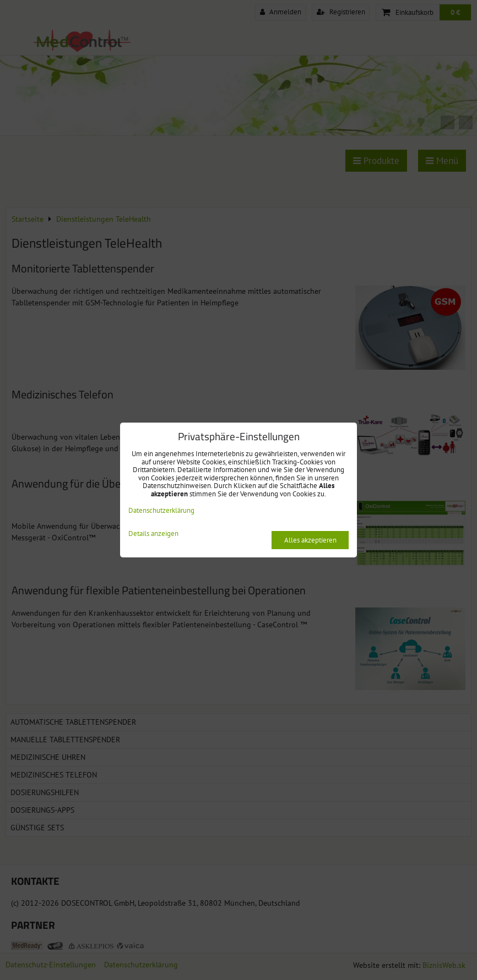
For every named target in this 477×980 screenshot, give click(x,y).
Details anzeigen (153, 534)
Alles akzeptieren (310, 540)
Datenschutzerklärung (161, 510)
